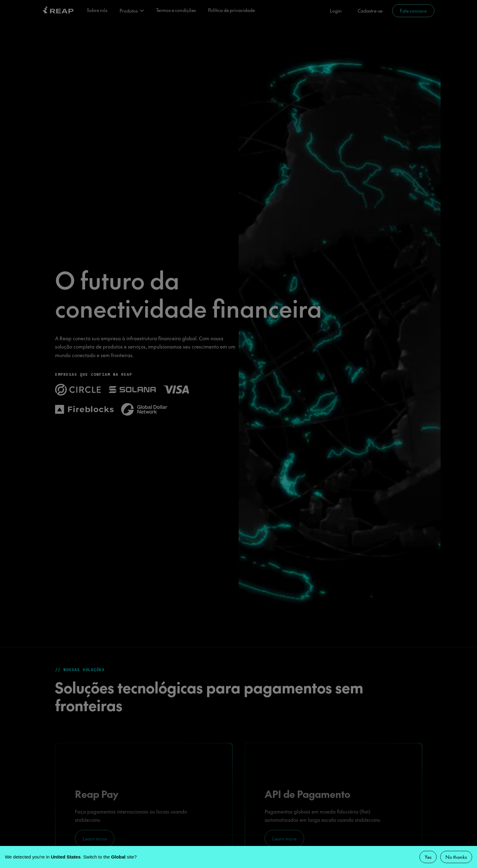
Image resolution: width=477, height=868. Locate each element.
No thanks (456, 857)
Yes (428, 857)
